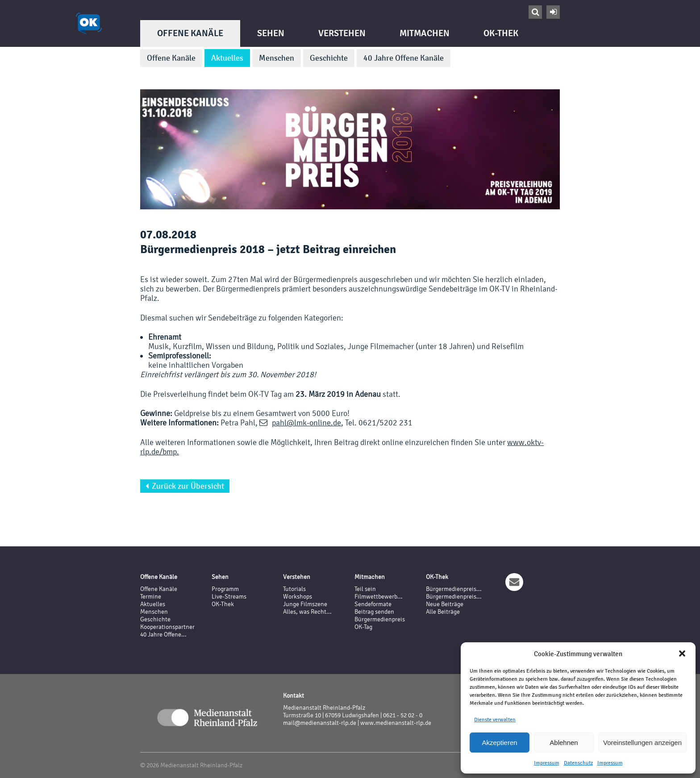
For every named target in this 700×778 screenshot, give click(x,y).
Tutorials (294, 589)
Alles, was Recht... (307, 612)
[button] (682, 653)
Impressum (547, 763)
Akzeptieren (499, 743)
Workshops (298, 597)
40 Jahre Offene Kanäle (404, 58)
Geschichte (329, 58)
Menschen (277, 58)
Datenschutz (578, 763)
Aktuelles (227, 58)
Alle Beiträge (443, 612)
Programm (225, 589)
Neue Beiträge (445, 604)
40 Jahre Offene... (163, 634)
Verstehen (342, 33)
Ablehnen (564, 743)
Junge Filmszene (305, 604)
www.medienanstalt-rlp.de (396, 723)
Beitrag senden (374, 612)
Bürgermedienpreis (380, 619)
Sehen (271, 33)
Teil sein (365, 589)
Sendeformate (373, 604)
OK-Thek (501, 33)
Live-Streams (229, 597)
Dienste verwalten (495, 720)
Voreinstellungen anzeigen (642, 743)
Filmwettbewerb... (379, 597)
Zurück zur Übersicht (185, 486)
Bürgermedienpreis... (454, 589)
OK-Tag (363, 627)
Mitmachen (425, 33)
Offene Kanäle (190, 33)
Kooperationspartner (167, 627)
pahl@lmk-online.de (306, 422)
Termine (151, 597)
